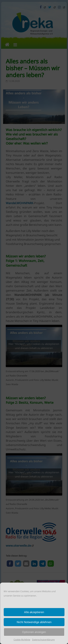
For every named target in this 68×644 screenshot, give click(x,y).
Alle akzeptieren (34, 612)
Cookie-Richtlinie (22, 640)
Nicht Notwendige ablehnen (34, 622)
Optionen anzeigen (34, 632)
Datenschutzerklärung (43, 640)
